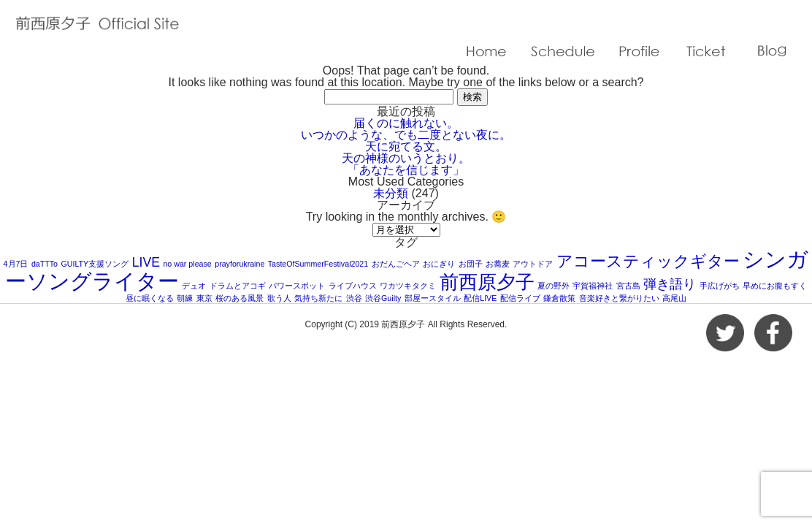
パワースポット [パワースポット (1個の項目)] (297, 286)
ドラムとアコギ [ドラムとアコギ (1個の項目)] (238, 286)
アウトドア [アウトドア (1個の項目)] (533, 264)
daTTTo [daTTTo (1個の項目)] (45, 264)
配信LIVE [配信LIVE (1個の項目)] (480, 298)
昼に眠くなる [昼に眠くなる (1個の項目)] (150, 298)
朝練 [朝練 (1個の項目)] (185, 298)
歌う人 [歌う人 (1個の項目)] (279, 298)
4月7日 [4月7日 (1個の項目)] (16, 264)
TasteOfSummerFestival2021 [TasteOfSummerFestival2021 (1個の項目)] (318, 264)
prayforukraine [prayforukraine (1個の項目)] (240, 264)
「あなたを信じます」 (406, 170)
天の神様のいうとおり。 (406, 158)
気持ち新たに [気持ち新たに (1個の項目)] (318, 298)
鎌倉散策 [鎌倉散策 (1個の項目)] (559, 298)
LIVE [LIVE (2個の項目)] (146, 262)
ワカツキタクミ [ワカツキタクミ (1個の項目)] (408, 286)
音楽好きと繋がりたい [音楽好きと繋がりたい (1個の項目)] (619, 298)
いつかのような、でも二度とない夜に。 (406, 135)
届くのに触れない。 (406, 123)
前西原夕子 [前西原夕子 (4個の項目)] (487, 282)
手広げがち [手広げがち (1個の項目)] (720, 286)
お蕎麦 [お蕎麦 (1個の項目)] (498, 264)
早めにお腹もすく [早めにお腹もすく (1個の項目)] (775, 286)
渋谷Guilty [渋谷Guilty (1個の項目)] (383, 298)
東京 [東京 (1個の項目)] (204, 298)
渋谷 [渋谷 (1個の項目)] (354, 298)
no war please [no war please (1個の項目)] (187, 264)
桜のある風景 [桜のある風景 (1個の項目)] (240, 298)
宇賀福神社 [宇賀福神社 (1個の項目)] (593, 286)
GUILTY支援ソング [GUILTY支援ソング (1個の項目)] (95, 264)
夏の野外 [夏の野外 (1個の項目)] (554, 286)
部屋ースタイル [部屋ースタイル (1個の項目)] (433, 298)
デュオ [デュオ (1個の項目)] (194, 286)
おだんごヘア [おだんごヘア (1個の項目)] (396, 264)
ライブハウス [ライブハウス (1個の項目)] (353, 286)
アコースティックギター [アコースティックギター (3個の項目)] (648, 261)
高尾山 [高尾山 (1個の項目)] (674, 298)
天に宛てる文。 (406, 146)
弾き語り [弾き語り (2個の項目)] (670, 284)
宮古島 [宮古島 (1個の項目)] (628, 286)
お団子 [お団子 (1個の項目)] (471, 264)
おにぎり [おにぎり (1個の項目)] (439, 264)
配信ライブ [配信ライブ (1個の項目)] (520, 298)
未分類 (391, 193)
